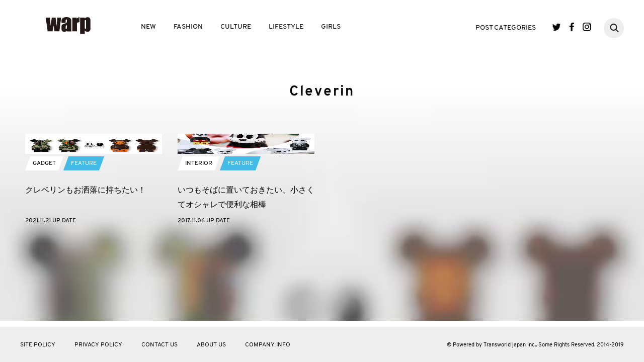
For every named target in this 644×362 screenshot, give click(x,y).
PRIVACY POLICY (98, 345)
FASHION (188, 27)
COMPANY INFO (268, 345)
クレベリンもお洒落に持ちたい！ (86, 269)
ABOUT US (211, 345)
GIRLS (331, 27)
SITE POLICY (38, 345)
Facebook (572, 27)
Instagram (587, 27)
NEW (148, 27)
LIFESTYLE (286, 27)
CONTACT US (159, 345)
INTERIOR (199, 242)
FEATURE (84, 242)
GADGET (44, 242)
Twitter (557, 27)
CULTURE (236, 27)
